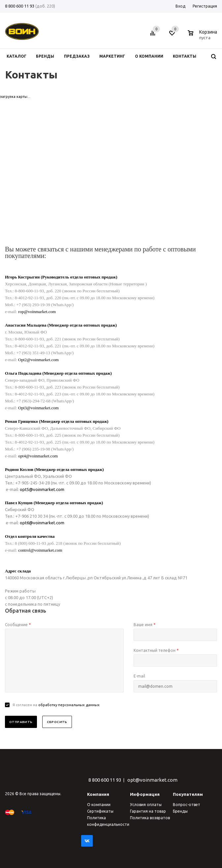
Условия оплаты (146, 805)
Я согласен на (56, 705)
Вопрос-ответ (187, 805)
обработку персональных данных (69, 705)
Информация (145, 794)
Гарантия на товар (148, 811)
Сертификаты (100, 811)
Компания (98, 794)
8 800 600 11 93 (20, 6)
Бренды (180, 811)
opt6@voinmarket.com (42, 523)
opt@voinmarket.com (152, 780)
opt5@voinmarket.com (42, 489)
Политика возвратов (150, 818)
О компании (99, 805)
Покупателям (188, 794)
